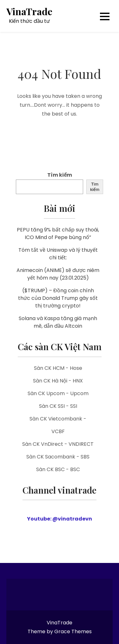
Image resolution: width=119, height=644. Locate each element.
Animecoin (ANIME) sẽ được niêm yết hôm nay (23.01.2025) (58, 274)
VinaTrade (29, 12)
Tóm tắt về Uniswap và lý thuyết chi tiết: (58, 254)
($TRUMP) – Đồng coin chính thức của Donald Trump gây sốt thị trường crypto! (58, 298)
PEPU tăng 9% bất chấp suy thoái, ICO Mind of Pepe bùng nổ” (58, 234)
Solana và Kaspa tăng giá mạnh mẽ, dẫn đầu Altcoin (58, 322)
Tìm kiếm (60, 175)
